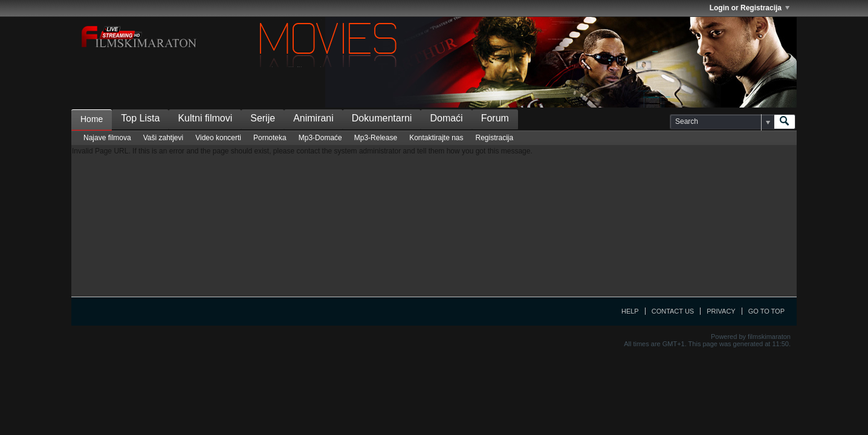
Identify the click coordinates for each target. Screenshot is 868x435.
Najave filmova (107, 138)
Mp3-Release (376, 138)
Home (92, 119)
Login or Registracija (750, 8)
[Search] (722, 122)
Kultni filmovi (205, 118)
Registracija (495, 138)
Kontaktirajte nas (436, 138)
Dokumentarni (382, 118)
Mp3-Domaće (320, 138)
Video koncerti (218, 138)
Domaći (446, 118)
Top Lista (140, 118)
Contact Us (673, 311)
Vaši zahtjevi (163, 138)
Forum (495, 118)
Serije (263, 118)
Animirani (313, 118)
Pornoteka (270, 138)
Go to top (766, 311)
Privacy (721, 311)
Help (630, 311)
